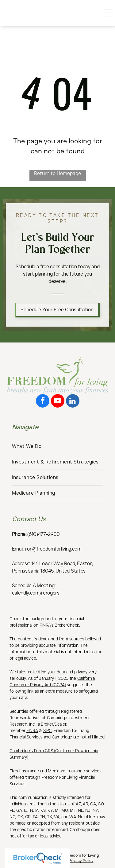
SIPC (48, 731)
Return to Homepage (57, 173)
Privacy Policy (81, 860)
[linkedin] (73, 402)
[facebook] (43, 402)
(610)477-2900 (44, 534)
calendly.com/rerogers (36, 593)
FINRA (32, 731)
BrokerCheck (67, 625)
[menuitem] (58, 447)
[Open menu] (108, 13)
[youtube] (58, 402)
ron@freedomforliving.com (53, 549)
